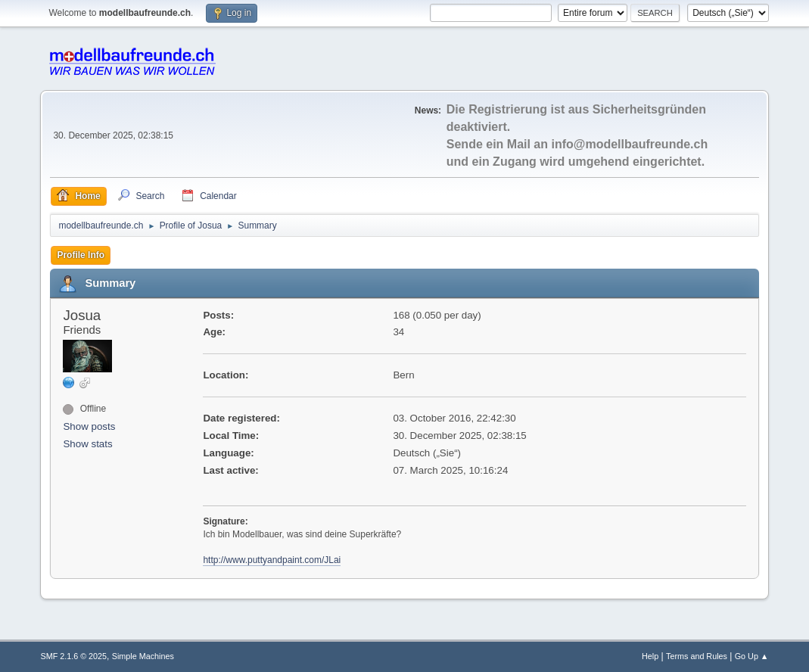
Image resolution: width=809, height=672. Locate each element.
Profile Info (81, 255)
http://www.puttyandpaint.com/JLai (272, 560)
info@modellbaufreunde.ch (629, 144)
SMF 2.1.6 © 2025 (73, 656)
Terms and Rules (697, 656)
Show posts (89, 426)
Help (650, 656)
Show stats (87, 444)
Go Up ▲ (752, 656)
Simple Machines (143, 656)
